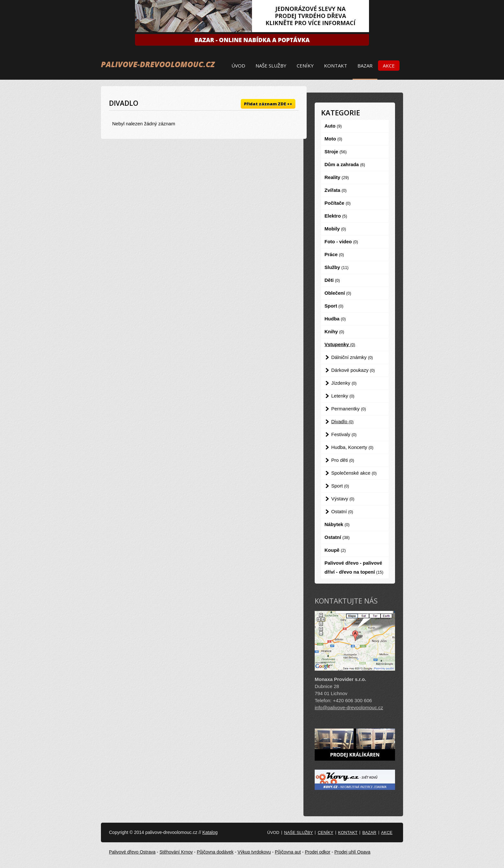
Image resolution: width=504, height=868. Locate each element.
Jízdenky (344, 383)
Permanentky (349, 409)
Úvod (238, 66)
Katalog (210, 832)
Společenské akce (354, 473)
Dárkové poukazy (353, 370)
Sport (334, 306)
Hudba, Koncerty (352, 447)
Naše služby (271, 66)
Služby (337, 267)
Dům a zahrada (345, 164)
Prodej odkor (317, 852)
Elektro (336, 216)
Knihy (334, 331)
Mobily (335, 229)
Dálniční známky (352, 357)
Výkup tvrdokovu (254, 852)
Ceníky (305, 66)
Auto (333, 126)
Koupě (335, 550)
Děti (332, 280)
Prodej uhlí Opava (352, 852)
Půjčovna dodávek (215, 852)
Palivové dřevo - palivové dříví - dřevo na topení (354, 567)
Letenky (343, 396)
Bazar (365, 66)
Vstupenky (340, 344)
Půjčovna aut (288, 852)
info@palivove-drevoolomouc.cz (349, 707)
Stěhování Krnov (176, 852)
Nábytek (337, 524)
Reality (337, 177)
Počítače (338, 203)
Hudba (335, 319)
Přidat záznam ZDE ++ (268, 104)
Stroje (336, 152)
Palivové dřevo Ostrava (132, 852)
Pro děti (343, 460)
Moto (333, 139)
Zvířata (336, 190)
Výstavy (343, 499)
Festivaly (344, 434)
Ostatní (342, 511)
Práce (334, 254)
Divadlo (342, 421)
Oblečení (338, 293)
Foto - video (341, 242)
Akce (389, 66)
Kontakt (336, 66)
